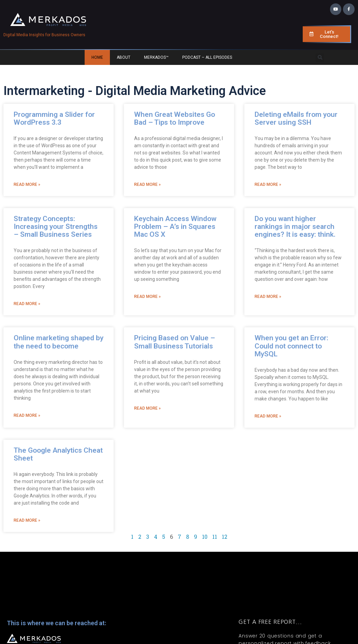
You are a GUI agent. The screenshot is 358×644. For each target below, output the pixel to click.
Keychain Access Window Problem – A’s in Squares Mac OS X (175, 227)
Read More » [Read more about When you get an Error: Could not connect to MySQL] (268, 416)
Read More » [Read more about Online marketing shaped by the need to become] (27, 415)
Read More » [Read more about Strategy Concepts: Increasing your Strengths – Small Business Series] (27, 304)
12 (225, 537)
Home (97, 57)
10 (205, 537)
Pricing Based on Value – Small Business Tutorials (175, 342)
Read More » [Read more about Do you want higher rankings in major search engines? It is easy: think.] (268, 297)
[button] (320, 58)
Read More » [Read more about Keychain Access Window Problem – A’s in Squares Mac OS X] (147, 297)
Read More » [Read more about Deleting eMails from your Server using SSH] (268, 184)
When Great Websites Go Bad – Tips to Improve (175, 118)
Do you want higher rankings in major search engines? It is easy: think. (295, 227)
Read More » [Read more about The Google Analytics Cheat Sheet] (27, 520)
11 (215, 537)
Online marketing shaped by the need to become (59, 342)
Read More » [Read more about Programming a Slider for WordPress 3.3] (27, 184)
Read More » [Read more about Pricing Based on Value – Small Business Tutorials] (147, 408)
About (124, 57)
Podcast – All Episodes (207, 57)
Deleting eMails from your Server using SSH (296, 118)
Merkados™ (156, 57)
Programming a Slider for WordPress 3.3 (54, 118)
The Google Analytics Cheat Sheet (58, 454)
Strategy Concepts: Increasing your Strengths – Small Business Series (56, 227)
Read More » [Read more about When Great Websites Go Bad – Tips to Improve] (147, 184)
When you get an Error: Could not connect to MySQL (291, 346)
